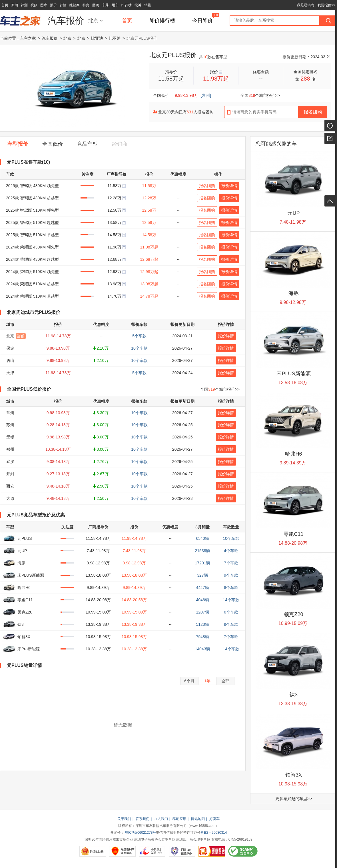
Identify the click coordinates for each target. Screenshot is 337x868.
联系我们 (143, 819)
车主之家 (28, 38)
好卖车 (214, 819)
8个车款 (231, 588)
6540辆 (202, 538)
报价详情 (229, 186)
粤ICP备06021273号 (140, 833)
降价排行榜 (162, 21)
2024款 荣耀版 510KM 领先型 (32, 272)
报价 (53, 5)
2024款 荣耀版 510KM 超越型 (32, 284)
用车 (115, 5)
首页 (5, 5)
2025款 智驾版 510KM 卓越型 (32, 235)
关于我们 (124, 819)
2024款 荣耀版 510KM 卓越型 (32, 296)
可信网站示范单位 (212, 851)
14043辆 (203, 649)
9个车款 (231, 575)
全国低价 (53, 144)
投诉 (138, 5)
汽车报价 (50, 38)
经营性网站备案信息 (122, 851)
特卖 (86, 5)
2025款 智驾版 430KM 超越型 (32, 198)
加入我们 (161, 819)
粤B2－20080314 (214, 833)
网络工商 (93, 851)
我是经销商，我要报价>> (316, 5)
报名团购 (207, 186)
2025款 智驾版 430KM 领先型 (32, 186)
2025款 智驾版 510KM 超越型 (32, 222)
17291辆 (203, 563)
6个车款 (231, 612)
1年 (207, 681)
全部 (225, 681)
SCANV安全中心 (243, 851)
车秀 (105, 5)
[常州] (206, 95)
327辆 (202, 575)
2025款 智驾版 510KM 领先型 (32, 210)
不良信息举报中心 (152, 851)
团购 (96, 5)
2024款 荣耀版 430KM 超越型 (32, 259)
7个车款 (231, 563)
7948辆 (202, 637)
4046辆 (202, 600)
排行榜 (127, 5)
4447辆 (202, 588)
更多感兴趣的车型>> (294, 799)
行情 (63, 5)
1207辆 (202, 612)
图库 (44, 5)
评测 (24, 5)
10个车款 (231, 538)
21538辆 (203, 551)
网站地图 (198, 819)
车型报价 (18, 144)
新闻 (15, 5)
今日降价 (202, 21)
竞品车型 (87, 144)
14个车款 (231, 600)
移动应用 (179, 819)
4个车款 (231, 551)
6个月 (189, 681)
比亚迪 (97, 38)
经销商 (75, 5)
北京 (93, 21)
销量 (148, 5)
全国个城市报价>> (260, 95)
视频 (34, 5)
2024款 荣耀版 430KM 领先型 (32, 247)
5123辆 (202, 624)
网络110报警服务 (182, 851)
